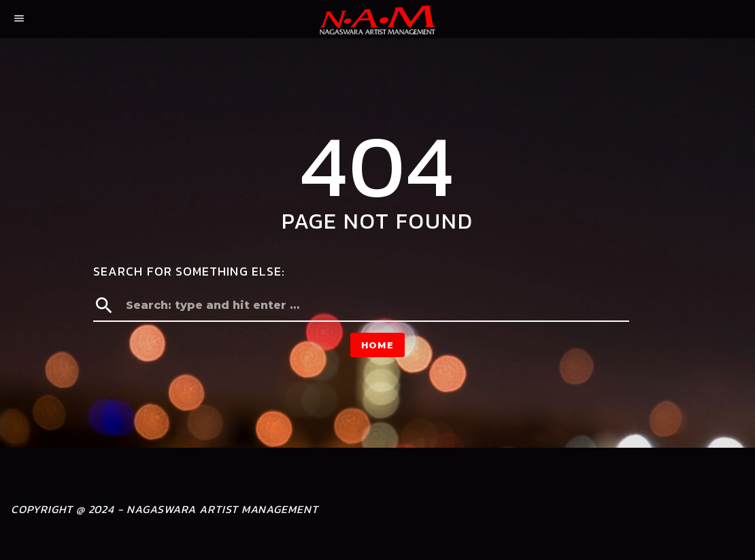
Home (377, 345)
